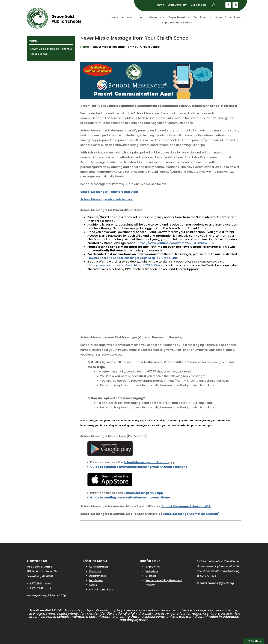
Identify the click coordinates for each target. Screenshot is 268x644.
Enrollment (201, 18)
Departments (178, 18)
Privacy (150, 585)
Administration (132, 18)
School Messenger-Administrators (106, 199)
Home (114, 18)
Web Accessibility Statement (164, 580)
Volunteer (152, 571)
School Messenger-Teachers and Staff (109, 192)
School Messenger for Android (146, 462)
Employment (154, 567)
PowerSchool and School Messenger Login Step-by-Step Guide (132, 258)
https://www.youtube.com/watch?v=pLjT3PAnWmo (125, 265)
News (160, 5)
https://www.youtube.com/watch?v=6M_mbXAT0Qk (176, 243)
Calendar (155, 18)
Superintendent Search (177, 23)
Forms (93, 585)
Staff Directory (177, 5)
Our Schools (198, 5)
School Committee (227, 18)
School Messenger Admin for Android (190, 514)
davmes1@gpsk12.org (221, 583)
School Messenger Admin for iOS (186, 506)
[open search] (213, 5)
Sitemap (151, 576)
